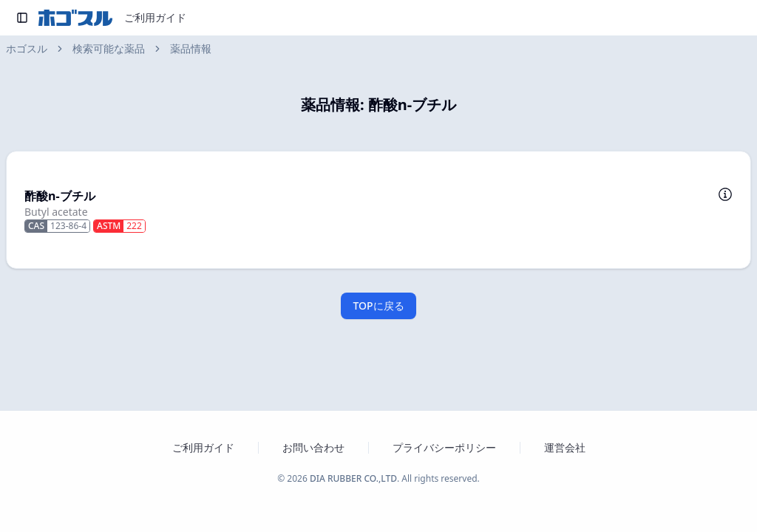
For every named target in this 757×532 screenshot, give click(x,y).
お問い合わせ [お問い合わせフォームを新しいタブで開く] (313, 447)
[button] (378, 210)
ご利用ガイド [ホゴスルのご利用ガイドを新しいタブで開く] (203, 447)
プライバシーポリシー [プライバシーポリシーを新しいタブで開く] (444, 447)
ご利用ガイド (155, 17)
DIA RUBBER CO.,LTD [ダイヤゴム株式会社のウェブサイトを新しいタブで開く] (353, 478)
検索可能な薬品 (109, 48)
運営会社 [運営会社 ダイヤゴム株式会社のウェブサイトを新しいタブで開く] (565, 447)
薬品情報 (191, 48)
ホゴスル (27, 48)
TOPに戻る (378, 306)
